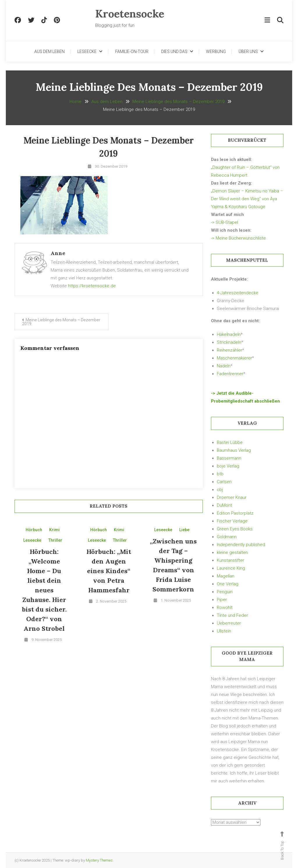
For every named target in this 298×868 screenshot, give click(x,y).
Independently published (241, 545)
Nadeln (224, 366)
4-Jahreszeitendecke (238, 293)
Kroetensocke (130, 14)
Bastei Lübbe (230, 442)
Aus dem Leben (49, 52)
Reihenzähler (229, 350)
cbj (220, 490)
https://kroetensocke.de (92, 286)
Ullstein (224, 631)
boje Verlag (228, 466)
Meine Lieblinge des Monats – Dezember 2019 (61, 322)
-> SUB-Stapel (225, 222)
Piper (222, 600)
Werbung (216, 52)
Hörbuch (34, 530)
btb (220, 474)
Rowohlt (225, 607)
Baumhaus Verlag (234, 450)
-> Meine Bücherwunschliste (238, 238)
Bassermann (229, 458)
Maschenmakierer (234, 358)
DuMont (224, 505)
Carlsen (224, 482)
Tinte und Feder (232, 615)
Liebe (184, 530)
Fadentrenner (230, 374)
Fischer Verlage (232, 521)
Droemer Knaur (232, 497)
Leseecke (87, 52)
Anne (58, 253)
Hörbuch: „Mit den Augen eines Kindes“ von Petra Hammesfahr (109, 571)
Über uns (248, 52)
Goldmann (227, 537)
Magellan (226, 576)
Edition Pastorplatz (235, 513)
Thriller (55, 540)
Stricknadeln (229, 342)
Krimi (54, 530)
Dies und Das (174, 52)
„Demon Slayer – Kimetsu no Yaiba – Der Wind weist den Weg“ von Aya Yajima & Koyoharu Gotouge (247, 199)
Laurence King (231, 568)
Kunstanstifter (230, 560)
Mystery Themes (99, 860)
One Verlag (228, 584)
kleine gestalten (232, 552)
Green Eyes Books (235, 529)
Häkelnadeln (229, 334)
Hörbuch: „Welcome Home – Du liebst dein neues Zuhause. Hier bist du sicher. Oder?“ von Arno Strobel (44, 590)
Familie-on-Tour (132, 52)
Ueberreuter (229, 623)
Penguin (225, 592)
